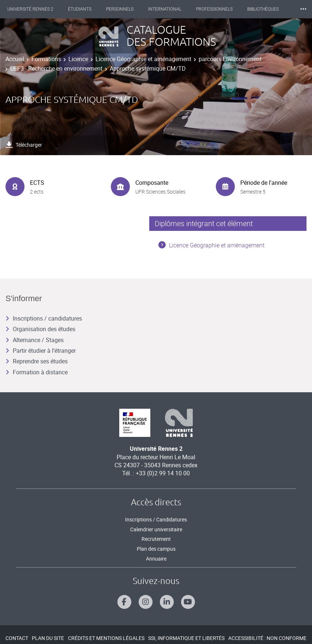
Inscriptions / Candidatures (156, 519)
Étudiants (80, 9)
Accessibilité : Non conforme (267, 638)
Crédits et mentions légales (106, 638)
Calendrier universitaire (156, 529)
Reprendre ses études (37, 361)
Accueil (15, 59)
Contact (17, 638)
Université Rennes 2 (30, 9)
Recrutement (156, 539)
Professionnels (214, 9)
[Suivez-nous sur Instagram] (146, 602)
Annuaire (156, 559)
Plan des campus (156, 549)
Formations (46, 59)
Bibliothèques (263, 9)
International (165, 9)
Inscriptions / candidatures (44, 318)
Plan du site (48, 638)
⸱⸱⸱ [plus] (303, 9)
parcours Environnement (230, 59)
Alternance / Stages (35, 340)
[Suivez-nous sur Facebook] (124, 602)
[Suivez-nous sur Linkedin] (167, 602)
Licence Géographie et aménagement (143, 59)
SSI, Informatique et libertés (186, 638)
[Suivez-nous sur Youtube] (188, 602)
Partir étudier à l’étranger (41, 351)
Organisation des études (40, 329)
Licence (78, 59)
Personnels (120, 9)
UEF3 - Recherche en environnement (56, 68)
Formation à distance (37, 372)
